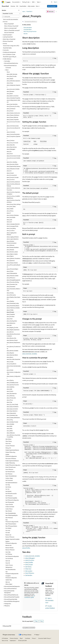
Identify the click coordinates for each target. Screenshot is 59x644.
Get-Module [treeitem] (8, 491)
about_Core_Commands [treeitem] (12, 143)
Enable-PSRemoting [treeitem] (10, 463)
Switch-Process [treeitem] (9, 565)
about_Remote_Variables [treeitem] (12, 351)
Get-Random (29, 575)
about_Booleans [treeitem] (10, 91)
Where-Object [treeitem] (9, 584)
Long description (28, 29)
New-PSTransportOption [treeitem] (11, 526)
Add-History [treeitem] (8, 439)
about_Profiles (26, 548)
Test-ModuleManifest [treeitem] (11, 569)
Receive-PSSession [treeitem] (10, 537)
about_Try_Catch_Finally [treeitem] (12, 404)
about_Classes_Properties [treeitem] (13, 120)
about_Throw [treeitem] (10, 400)
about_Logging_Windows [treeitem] (13, 237)
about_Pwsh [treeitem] (10, 319)
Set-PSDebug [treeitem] (9, 554)
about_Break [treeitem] (10, 94)
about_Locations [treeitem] (11, 231)
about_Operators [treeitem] (11, 261)
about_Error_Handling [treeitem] (12, 162)
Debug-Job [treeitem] (8, 448)
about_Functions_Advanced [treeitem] (13, 182)
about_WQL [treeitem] (10, 428)
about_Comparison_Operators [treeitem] (14, 137)
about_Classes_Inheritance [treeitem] (13, 115)
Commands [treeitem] (8, 68)
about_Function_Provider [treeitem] (13, 177)
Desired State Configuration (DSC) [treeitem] (11, 46)
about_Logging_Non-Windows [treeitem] (12, 234)
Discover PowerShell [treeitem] (9, 33)
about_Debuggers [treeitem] (11, 149)
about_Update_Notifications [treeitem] (13, 418)
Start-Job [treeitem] (8, 561)
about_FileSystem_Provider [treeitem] (13, 169)
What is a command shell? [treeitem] (10, 28)
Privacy (34, 638)
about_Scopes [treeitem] (10, 362)
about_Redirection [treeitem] (11, 323)
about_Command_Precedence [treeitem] (14, 123)
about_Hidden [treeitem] (10, 209)
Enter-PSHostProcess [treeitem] (11, 467)
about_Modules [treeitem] (10, 250)
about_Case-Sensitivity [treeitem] (12, 104)
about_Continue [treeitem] (11, 140)
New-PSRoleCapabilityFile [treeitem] (11, 515)
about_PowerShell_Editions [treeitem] (13, 306)
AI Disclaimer (5, 638)
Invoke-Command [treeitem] (10, 507)
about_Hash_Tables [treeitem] (11, 206)
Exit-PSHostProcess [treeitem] (10, 472)
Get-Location (29, 571)
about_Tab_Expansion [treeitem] (12, 393)
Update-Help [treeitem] (9, 580)
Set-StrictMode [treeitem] (9, 559)
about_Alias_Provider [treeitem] (12, 76)
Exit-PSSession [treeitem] (9, 474)
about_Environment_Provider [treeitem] (14, 156)
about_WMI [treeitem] (10, 426)
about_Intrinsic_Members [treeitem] (13, 215)
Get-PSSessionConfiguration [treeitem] (12, 500)
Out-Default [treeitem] (8, 528)
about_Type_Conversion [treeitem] (12, 409)
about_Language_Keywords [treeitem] (13, 224)
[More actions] (56, 12)
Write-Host (28, 569)
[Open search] (52, 2)
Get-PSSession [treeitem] (9, 496)
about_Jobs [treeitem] (9, 220)
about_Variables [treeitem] (10, 424)
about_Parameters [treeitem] (11, 286)
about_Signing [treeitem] (10, 380)
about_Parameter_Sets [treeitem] (12, 284)
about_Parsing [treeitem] (10, 293)
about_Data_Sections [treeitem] (12, 147)
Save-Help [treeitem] (8, 552)
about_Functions (30, 560)
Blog (21, 638)
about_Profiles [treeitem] (10, 310)
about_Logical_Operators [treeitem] (13, 239)
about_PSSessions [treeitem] (11, 278)
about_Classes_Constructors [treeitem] (13, 113)
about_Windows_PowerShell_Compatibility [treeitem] (14, 436)
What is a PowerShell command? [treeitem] (12, 30)
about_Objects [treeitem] (10, 256)
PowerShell (29, 11)
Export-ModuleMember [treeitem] (11, 476)
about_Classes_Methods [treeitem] (12, 117)
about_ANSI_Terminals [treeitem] (12, 74)
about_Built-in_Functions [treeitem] (13, 96)
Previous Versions (14, 638)
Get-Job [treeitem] (7, 489)
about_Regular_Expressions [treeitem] (13, 330)
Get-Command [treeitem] (9, 480)
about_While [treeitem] (10, 431)
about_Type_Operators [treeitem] (12, 411)
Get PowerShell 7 (52, 6)
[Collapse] (19, 10)
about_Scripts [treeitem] (10, 370)
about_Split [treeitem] (9, 389)
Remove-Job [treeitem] (8, 545)
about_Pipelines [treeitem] (10, 301)
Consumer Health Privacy (44, 638)
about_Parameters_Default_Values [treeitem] (14, 290)
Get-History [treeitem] (8, 487)
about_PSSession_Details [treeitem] (13, 276)
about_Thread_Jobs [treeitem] (11, 398)
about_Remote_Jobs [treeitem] (11, 338)
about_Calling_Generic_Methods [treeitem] (13, 101)
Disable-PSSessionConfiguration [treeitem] (11, 455)
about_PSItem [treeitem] (10, 271)
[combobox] (11, 14)
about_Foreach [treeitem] (10, 173)
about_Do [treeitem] (9, 151)
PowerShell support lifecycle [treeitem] (10, 57)
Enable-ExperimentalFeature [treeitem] (12, 461)
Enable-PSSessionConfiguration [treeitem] (13, 465)
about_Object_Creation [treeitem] (12, 254)
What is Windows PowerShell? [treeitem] (11, 26)
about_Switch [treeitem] (10, 391)
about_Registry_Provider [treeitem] (12, 327)
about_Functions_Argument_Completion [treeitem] (14, 193)
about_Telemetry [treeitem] (11, 396)
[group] (40, 171)
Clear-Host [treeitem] (8, 443)
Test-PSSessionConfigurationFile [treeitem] (12, 573)
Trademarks (12, 641)
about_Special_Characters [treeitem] (13, 385)
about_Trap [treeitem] (9, 402)
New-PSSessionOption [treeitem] (11, 524)
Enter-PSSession (30, 573)
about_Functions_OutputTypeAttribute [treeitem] (13, 201)
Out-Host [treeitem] (8, 530)
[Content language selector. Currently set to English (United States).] (9, 635)
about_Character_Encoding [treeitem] (13, 106)
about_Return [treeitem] (10, 357)
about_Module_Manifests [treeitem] (13, 247)
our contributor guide (30, 596)
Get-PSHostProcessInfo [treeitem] (11, 493)
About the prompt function (30, 31)
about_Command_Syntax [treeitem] (13, 126)
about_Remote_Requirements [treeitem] (13, 343)
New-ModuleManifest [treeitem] (11, 513)
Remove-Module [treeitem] (9, 548)
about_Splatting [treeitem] (10, 387)
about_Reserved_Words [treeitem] (12, 355)
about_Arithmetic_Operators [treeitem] (13, 81)
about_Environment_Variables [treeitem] (13, 159)
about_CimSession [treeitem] (11, 109)
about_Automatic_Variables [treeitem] (13, 89)
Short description (28, 27)
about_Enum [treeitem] (10, 154)
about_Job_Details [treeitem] (11, 217)
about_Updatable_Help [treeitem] (12, 415)
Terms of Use (5, 641)
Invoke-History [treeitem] (9, 509)
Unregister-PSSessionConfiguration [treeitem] (11, 577)
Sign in (56, 2)
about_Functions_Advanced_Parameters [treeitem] (13, 189)
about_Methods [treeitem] (10, 245)
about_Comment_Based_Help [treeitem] (13, 129)
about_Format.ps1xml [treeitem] (12, 175)
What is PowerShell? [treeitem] (9, 24)
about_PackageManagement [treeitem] (13, 280)
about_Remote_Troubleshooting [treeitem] (14, 347)
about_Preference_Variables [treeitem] (13, 308)
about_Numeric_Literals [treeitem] (12, 252)
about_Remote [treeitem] (10, 332)
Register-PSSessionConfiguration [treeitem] (11, 542)
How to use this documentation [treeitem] (11, 19)
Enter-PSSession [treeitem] (9, 469)
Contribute (28, 638)
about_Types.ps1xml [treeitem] (11, 413)
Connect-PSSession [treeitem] (10, 446)
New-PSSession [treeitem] (9, 518)
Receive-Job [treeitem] (8, 535)
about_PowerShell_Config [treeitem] (13, 303)
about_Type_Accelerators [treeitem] (13, 407)
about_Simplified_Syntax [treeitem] (12, 383)
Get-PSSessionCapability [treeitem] (11, 498)
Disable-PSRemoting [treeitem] (10, 452)
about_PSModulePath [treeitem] (12, 273)
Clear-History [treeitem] (9, 441)
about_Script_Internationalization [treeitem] (14, 367)
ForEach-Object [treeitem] (9, 478)
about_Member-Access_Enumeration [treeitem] (12, 242)
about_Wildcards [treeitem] (11, 433)
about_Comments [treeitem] (11, 132)
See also (26, 34)
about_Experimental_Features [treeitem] (14, 166)
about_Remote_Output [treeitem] (12, 340)
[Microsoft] (3, 2)
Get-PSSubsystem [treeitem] (10, 502)
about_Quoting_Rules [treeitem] (12, 321)
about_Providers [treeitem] (11, 317)
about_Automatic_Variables (30, 354)
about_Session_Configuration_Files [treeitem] (14, 373)
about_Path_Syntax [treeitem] (11, 295)
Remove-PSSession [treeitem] (10, 550)
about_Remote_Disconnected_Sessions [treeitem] (13, 335)
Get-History (28, 567)
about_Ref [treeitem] (9, 325)
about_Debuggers (30, 558)
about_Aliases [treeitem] (10, 79)
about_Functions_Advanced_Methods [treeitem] (13, 185)
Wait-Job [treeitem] (8, 582)
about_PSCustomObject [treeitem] (12, 269)
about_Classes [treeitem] (10, 111)
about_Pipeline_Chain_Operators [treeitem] (13, 298)
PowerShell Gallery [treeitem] (7, 48)
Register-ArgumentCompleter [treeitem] (12, 539)
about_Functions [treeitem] (11, 180)
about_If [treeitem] (9, 213)
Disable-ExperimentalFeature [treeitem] (12, 450)
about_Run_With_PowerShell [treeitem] (13, 359)
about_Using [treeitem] (10, 420)
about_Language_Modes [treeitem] (13, 226)
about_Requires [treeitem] (10, 353)
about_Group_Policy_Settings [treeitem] (14, 204)
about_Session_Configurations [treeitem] (14, 377)
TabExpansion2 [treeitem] (9, 567)
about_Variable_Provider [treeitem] (12, 422)
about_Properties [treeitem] (11, 314)
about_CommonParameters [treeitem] (13, 134)
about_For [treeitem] (9, 171)
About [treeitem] (8, 72)
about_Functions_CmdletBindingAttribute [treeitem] (13, 197)
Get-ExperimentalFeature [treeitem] (11, 483)
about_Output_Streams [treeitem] (12, 263)
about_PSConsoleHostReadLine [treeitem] (14, 266)
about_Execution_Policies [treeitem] (13, 164)
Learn (24, 11)
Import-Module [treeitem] (9, 504)
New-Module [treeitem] (9, 511)
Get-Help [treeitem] (8, 485)
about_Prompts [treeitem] (10, 312)
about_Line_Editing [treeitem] (11, 228)
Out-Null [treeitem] (8, 533)
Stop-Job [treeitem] (8, 563)
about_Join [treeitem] (9, 222)
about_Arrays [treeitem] (10, 83)
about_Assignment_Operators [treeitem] (14, 86)
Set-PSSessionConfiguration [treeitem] (12, 556)
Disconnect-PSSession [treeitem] (11, 458)
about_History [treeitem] (10, 211)
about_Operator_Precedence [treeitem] (13, 258)
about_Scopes (29, 564)
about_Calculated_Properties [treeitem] (13, 98)
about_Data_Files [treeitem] (11, 145)
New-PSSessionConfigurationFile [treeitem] (12, 521)
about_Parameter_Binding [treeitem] (13, 282)
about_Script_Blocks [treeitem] (11, 364)
